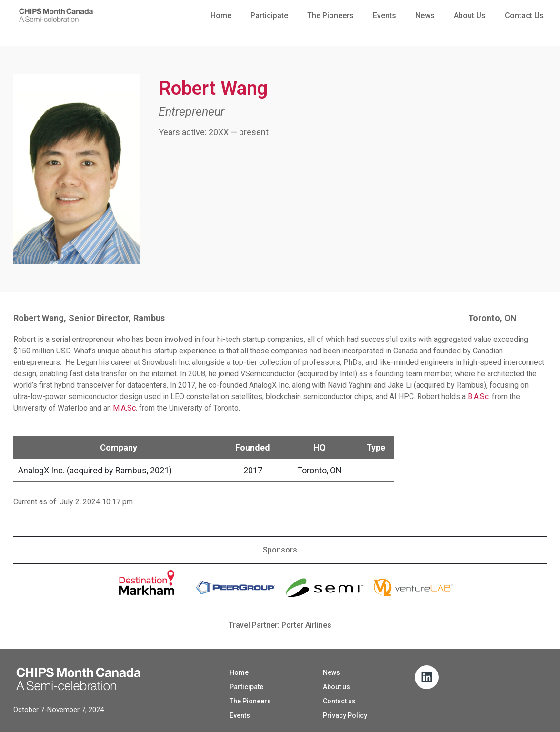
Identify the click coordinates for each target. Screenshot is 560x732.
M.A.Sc (124, 408)
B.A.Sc (478, 396)
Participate (269, 15)
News (425, 15)
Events (385, 15)
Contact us (524, 15)
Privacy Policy (345, 715)
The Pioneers (330, 15)
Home (221, 15)
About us (470, 15)
